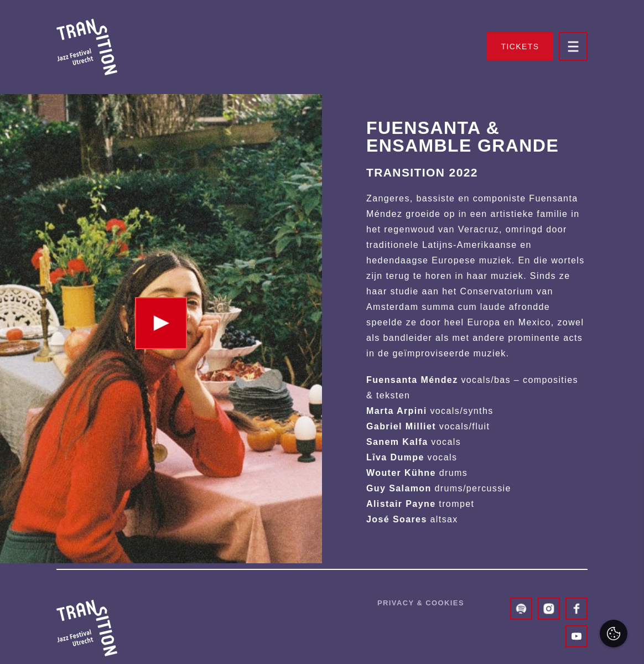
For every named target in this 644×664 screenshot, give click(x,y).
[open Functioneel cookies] (626, 538)
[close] (627, 458)
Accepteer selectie (550, 643)
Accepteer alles (550, 611)
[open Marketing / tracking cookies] (626, 571)
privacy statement (508, 500)
